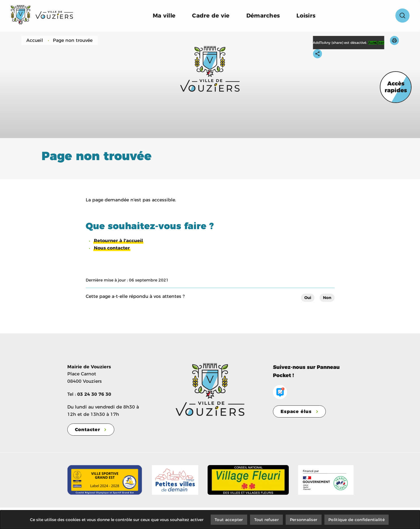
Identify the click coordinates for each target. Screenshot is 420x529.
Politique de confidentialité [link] (357, 519)
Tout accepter (228, 519)
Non (327, 298)
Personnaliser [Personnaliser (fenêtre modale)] (304, 519)
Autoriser (376, 43)
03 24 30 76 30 (94, 394)
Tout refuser (266, 519)
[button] (394, 40)
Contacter (88, 430)
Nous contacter (112, 248)
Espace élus (296, 411)
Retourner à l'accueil (118, 241)
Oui (308, 298)
